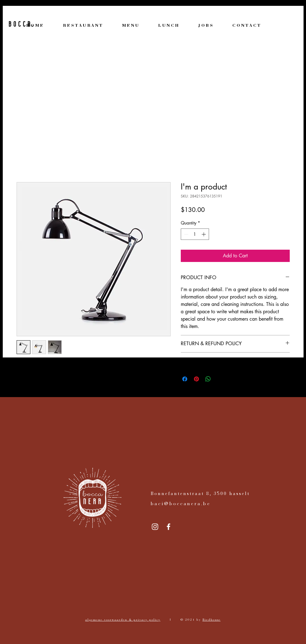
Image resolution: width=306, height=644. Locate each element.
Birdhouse (212, 620)
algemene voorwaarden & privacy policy (123, 620)
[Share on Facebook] (185, 379)
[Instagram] (155, 527)
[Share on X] (220, 379)
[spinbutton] (195, 234)
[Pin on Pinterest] (196, 379)
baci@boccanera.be (181, 504)
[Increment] (204, 234)
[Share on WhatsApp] (208, 379)
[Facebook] (168, 527)
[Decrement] (186, 234)
